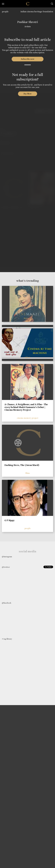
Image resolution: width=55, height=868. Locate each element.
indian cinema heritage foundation (37, 12)
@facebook (7, 603)
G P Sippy (9, 520)
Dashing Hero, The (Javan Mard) (22, 465)
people (5, 12)
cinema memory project (28, 418)
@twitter (6, 567)
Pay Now (28, 94)
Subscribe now (28, 59)
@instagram (7, 557)
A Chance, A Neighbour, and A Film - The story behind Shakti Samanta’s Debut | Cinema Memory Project (26, 407)
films (28, 473)
